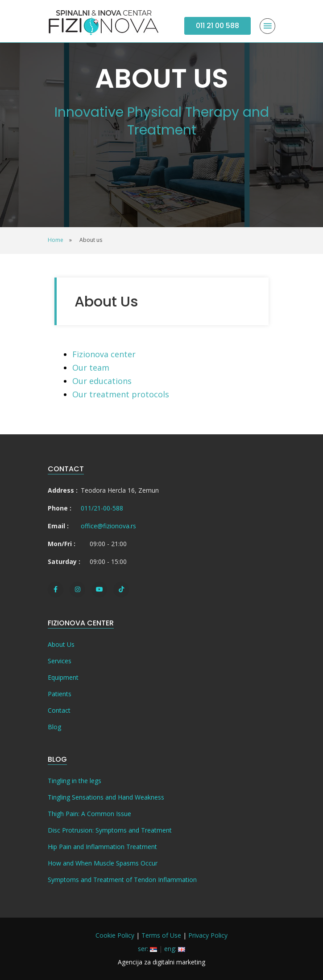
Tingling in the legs (75, 781)
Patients (60, 694)
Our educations (102, 381)
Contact (59, 710)
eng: (175, 949)
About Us (61, 644)
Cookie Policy (115, 935)
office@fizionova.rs (108, 526)
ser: (147, 949)
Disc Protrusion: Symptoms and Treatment (110, 830)
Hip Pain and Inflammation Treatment (102, 847)
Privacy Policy (208, 935)
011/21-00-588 (102, 508)
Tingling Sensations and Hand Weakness (106, 797)
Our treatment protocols (121, 394)
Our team (91, 367)
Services (60, 661)
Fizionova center (104, 354)
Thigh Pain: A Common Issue (89, 814)
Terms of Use (161, 935)
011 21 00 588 (217, 26)
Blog (54, 727)
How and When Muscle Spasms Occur (103, 863)
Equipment (63, 677)
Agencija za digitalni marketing (161, 962)
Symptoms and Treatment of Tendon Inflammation (122, 880)
